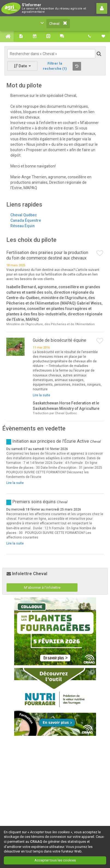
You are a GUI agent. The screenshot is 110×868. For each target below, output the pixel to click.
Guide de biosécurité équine (60, 340)
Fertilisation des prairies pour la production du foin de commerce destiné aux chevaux (47, 255)
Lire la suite (41, 395)
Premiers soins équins (34, 502)
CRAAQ (36, 842)
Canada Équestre (26, 220)
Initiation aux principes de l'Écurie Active (51, 441)
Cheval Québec (24, 215)
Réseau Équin (23, 226)
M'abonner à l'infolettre (42, 587)
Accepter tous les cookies (55, 860)
